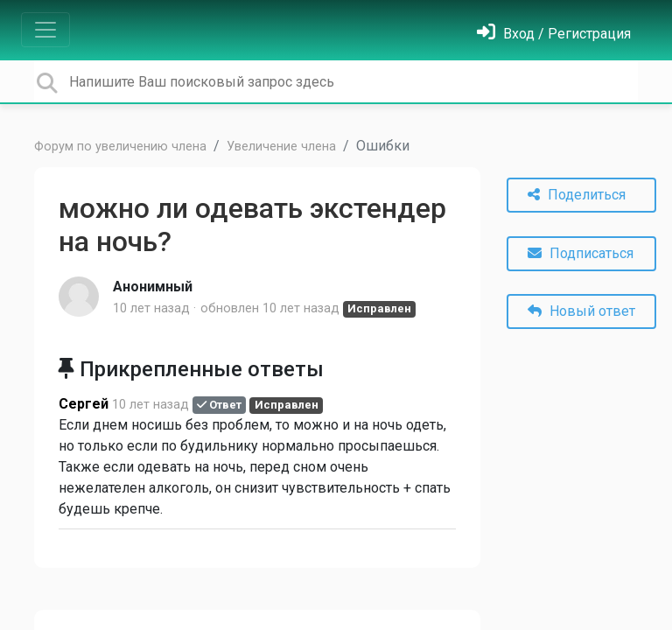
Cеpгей (84, 404)
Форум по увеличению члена (120, 147)
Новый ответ (581, 311)
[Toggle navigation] (45, 30)
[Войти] (554, 34)
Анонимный (153, 287)
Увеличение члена (281, 147)
